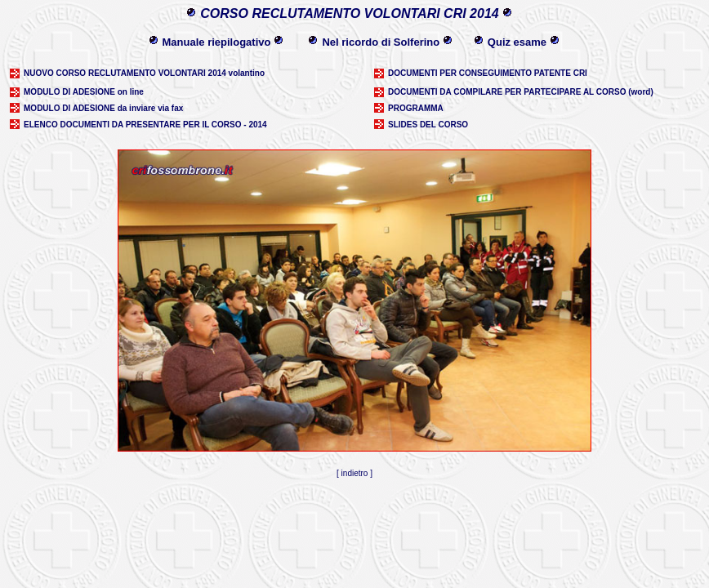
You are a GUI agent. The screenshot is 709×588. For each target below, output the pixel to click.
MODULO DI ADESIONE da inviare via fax (103, 108)
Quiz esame (517, 42)
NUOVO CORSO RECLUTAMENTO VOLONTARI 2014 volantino (144, 73)
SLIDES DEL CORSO (428, 125)
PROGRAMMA (416, 108)
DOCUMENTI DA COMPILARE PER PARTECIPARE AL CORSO (507, 92)
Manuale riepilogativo (217, 42)
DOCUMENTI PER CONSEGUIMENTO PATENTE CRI (488, 73)
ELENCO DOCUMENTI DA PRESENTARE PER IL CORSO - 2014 (145, 125)
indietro (355, 473)
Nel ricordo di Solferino (381, 42)
